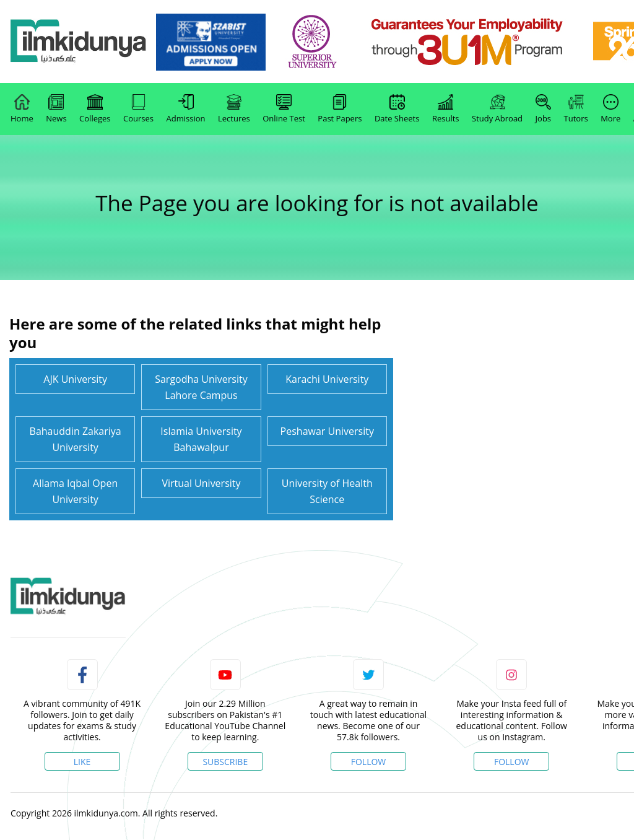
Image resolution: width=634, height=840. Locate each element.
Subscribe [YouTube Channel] (225, 762)
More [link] (610, 109)
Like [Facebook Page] (82, 762)
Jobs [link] (543, 109)
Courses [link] (138, 109)
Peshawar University (327, 431)
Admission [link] (186, 109)
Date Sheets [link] (397, 109)
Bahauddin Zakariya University (76, 439)
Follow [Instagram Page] (512, 762)
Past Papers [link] (340, 109)
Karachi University (327, 379)
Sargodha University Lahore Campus (201, 387)
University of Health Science (327, 491)
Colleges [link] (95, 109)
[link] (211, 42)
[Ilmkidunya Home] (79, 42)
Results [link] (446, 109)
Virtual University (201, 483)
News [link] (56, 109)
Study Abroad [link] (497, 109)
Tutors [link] (576, 109)
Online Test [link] (284, 109)
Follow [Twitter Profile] (369, 762)
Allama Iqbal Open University (75, 491)
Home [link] (22, 109)
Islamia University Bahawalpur (201, 439)
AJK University (75, 379)
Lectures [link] (234, 109)
